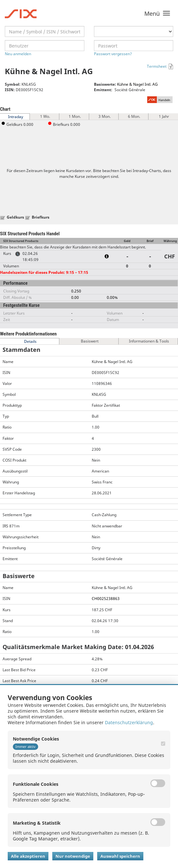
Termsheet (157, 66)
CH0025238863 (106, 599)
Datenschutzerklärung (129, 722)
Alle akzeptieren (28, 856)
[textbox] (45, 31)
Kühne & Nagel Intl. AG (137, 84)
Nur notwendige (73, 856)
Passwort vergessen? (113, 54)
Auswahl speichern (120, 856)
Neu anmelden (18, 54)
